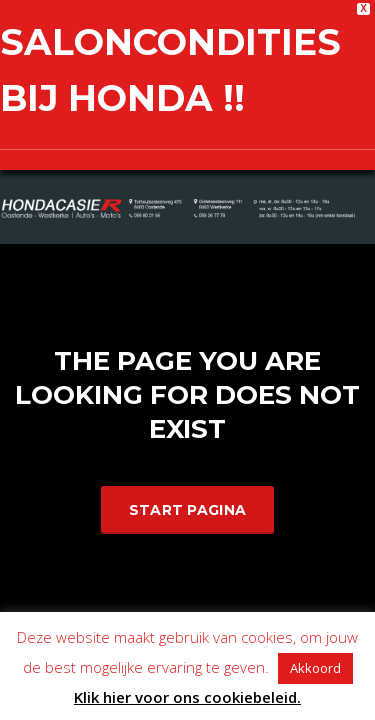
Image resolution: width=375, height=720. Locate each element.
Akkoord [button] (315, 668)
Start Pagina (188, 507)
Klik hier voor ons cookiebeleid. (187, 697)
